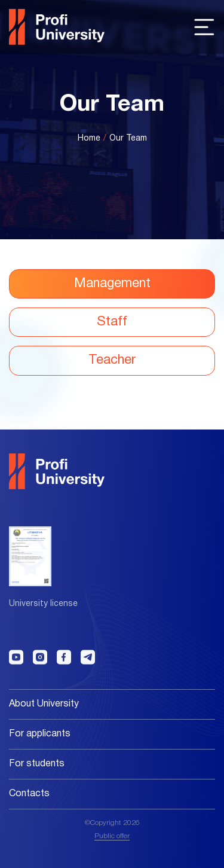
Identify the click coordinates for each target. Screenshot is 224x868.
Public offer (112, 836)
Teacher (112, 360)
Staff (112, 322)
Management (112, 284)
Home (89, 138)
